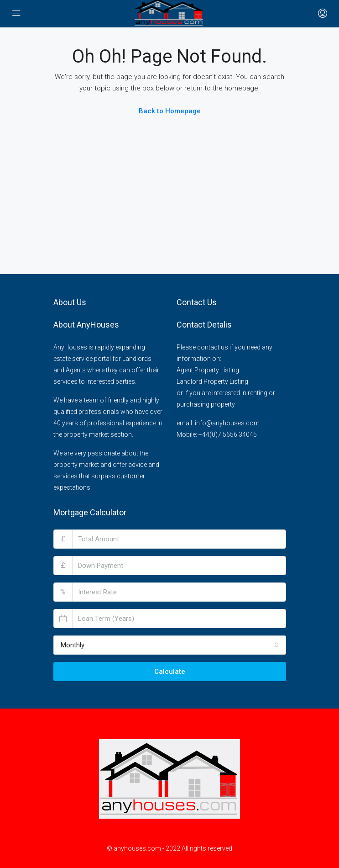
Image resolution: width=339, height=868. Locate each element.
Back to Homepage (170, 111)
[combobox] (170, 645)
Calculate (170, 672)
